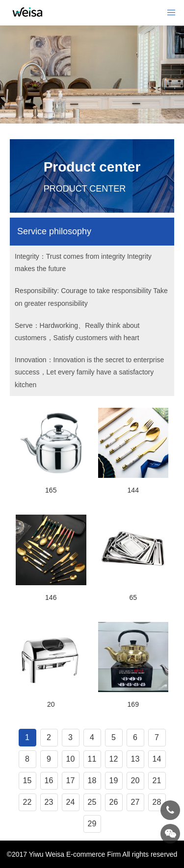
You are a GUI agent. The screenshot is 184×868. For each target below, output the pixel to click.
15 (27, 781)
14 (157, 759)
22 (27, 802)
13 (135, 759)
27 (135, 802)
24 (71, 802)
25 (92, 802)
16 (49, 781)
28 (157, 802)
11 (92, 759)
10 (71, 759)
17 (71, 781)
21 (157, 781)
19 (114, 781)
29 (92, 824)
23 (49, 802)
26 (114, 802)
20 (135, 781)
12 (114, 759)
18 (92, 781)
